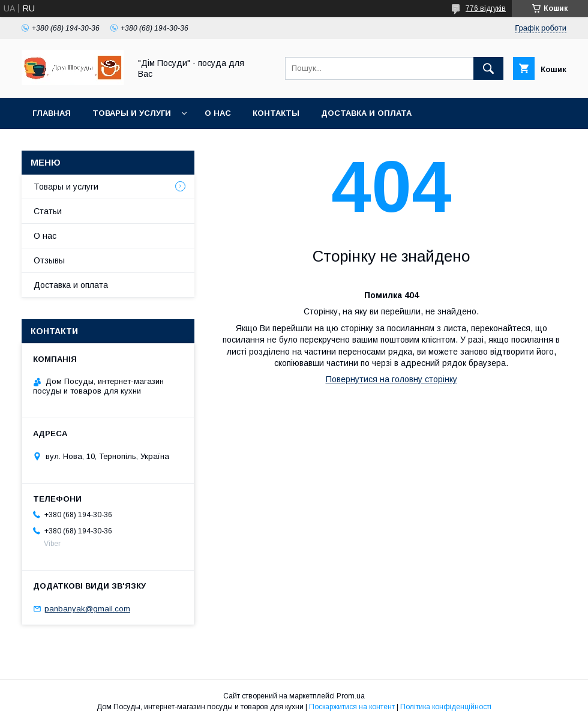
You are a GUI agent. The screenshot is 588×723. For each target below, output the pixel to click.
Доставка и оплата (366, 113)
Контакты (276, 113)
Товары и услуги (132, 113)
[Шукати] (488, 68)
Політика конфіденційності (446, 707)
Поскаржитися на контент (352, 707)
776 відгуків (486, 8)
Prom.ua (351, 696)
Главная (52, 113)
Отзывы (49, 260)
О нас (218, 113)
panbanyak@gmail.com (87, 609)
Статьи (48, 211)
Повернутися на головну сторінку (391, 379)
